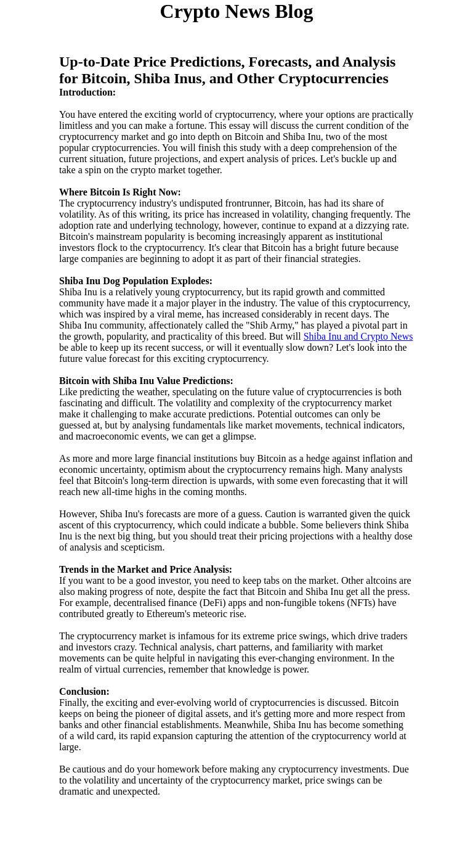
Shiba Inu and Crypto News (358, 336)
